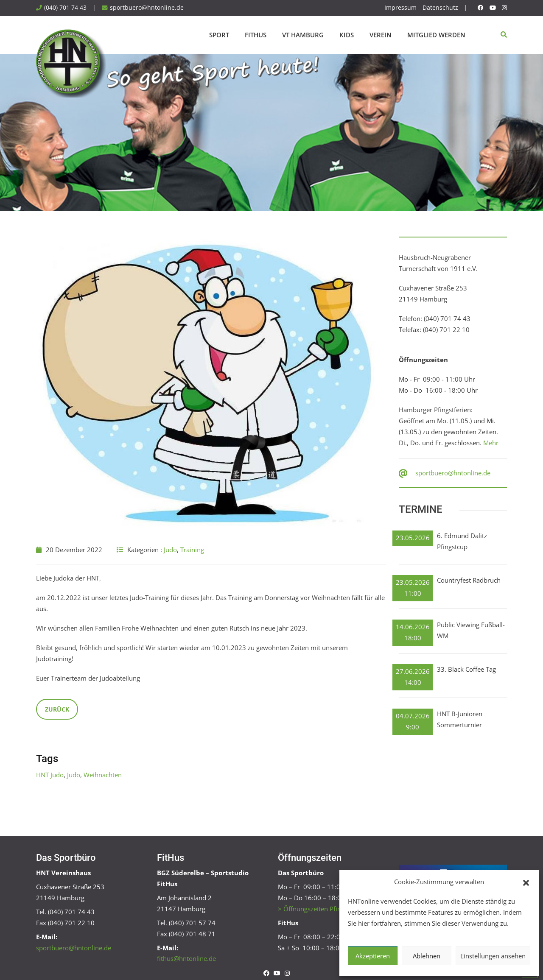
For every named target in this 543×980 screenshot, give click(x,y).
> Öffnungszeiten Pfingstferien (322, 909)
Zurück (57, 709)
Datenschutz (440, 8)
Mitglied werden (436, 35)
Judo (170, 550)
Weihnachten (103, 775)
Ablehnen (427, 956)
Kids (347, 35)
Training (192, 550)
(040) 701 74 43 (65, 8)
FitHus (256, 35)
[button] (526, 882)
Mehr (491, 443)
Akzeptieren (373, 956)
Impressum (400, 8)
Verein (381, 35)
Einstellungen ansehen (493, 956)
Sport (219, 35)
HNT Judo (50, 775)
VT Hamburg (303, 35)
